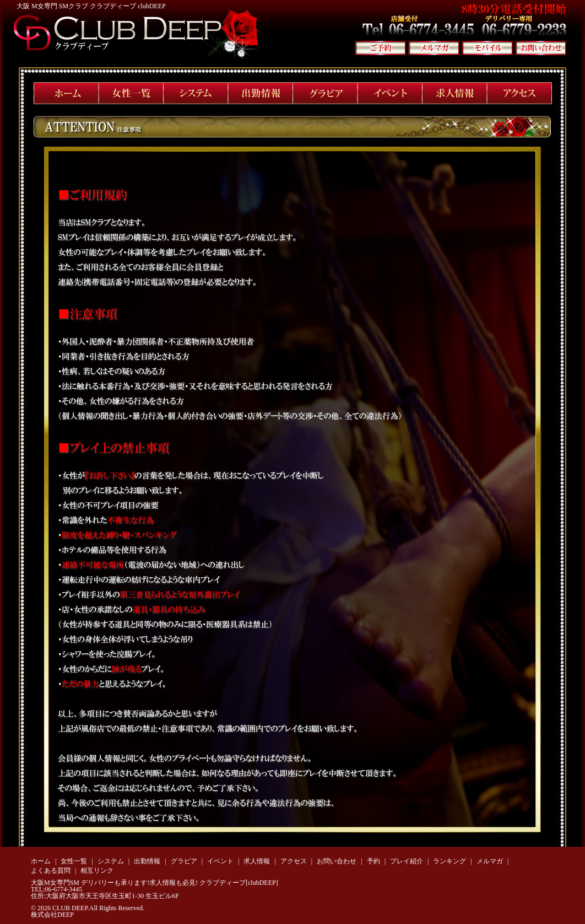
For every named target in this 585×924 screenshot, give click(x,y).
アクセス (294, 861)
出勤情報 (147, 861)
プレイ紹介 (407, 861)
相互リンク (97, 871)
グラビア (184, 861)
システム (111, 861)
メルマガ (490, 861)
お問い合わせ (337, 861)
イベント (220, 861)
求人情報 (257, 861)
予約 (373, 861)
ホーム (41, 861)
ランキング (449, 861)
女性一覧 (74, 861)
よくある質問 (51, 871)
